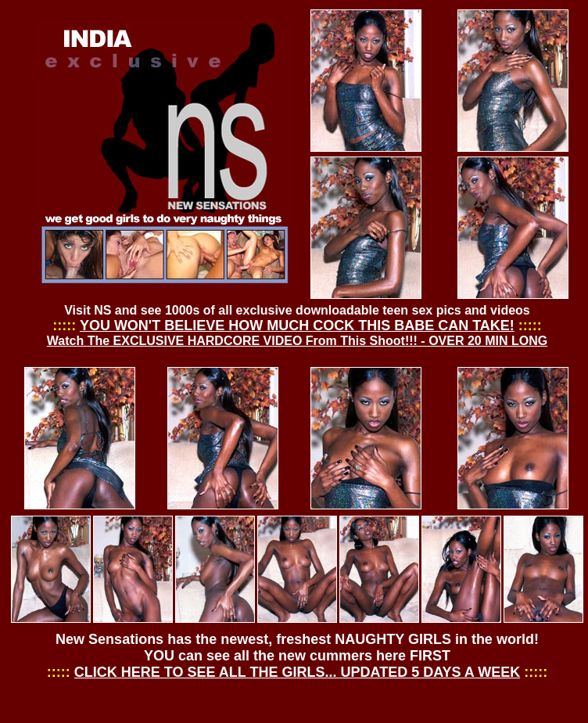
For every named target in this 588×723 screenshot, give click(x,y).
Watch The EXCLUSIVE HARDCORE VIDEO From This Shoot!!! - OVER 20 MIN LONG (297, 341)
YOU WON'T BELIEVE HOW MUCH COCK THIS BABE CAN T (280, 326)
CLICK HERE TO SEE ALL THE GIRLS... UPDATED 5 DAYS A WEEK (297, 672)
